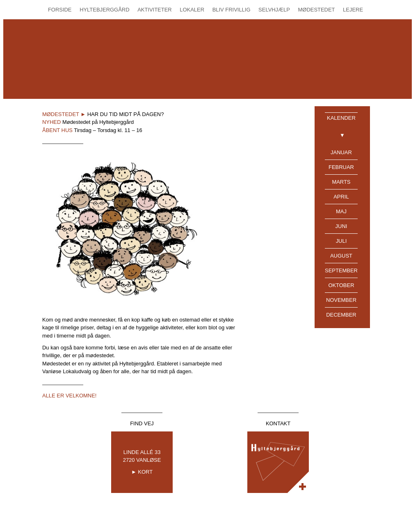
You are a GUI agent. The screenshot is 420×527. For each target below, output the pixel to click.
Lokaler (192, 10)
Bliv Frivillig (232, 10)
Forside (60, 10)
